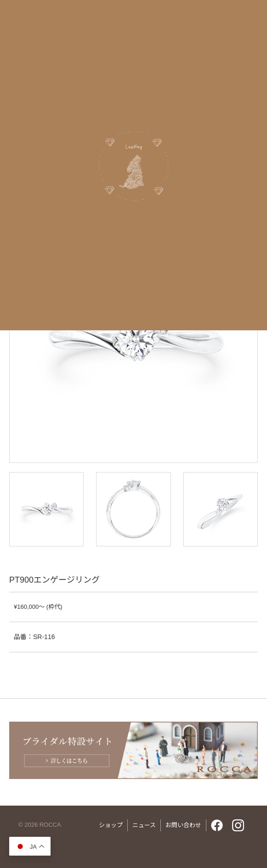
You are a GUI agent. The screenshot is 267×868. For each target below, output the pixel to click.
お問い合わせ (183, 825)
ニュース (144, 825)
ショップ (111, 825)
